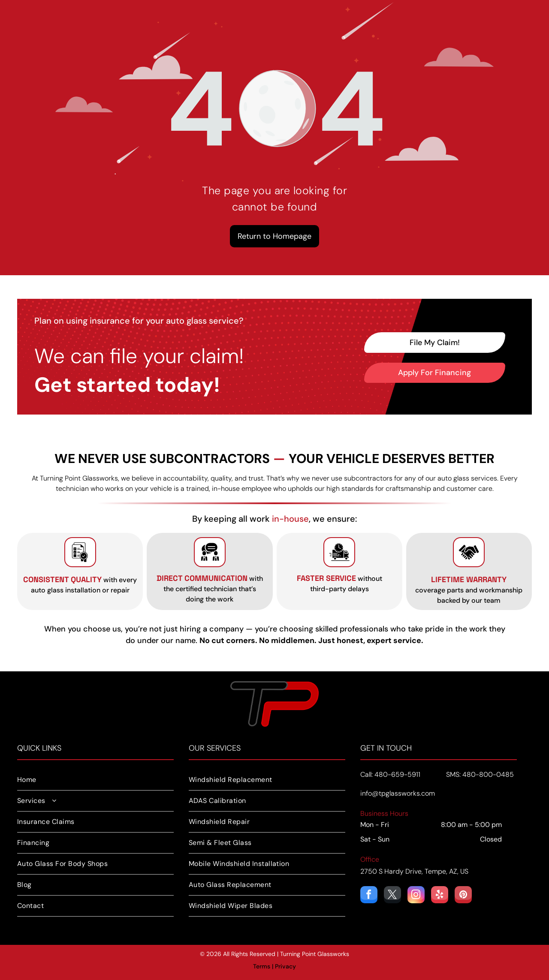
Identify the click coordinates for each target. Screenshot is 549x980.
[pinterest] (463, 896)
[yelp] (440, 896)
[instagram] (416, 896)
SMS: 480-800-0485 (480, 774)
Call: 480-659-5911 (390, 774)
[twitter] (392, 896)
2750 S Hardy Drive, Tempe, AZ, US (414, 871)
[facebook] (369, 896)
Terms (262, 966)
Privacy (285, 966)
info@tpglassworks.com (398, 793)
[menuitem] (95, 780)
